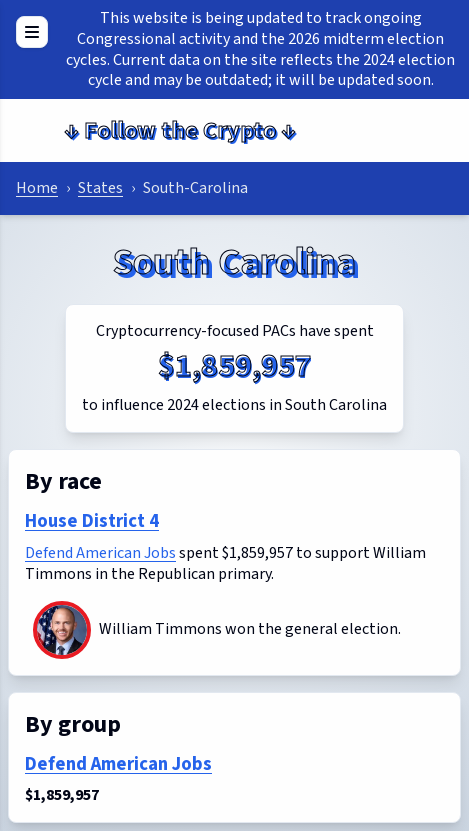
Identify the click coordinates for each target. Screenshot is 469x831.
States (100, 188)
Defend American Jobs (100, 553)
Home (37, 188)
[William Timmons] (62, 630)
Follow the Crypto (180, 130)
